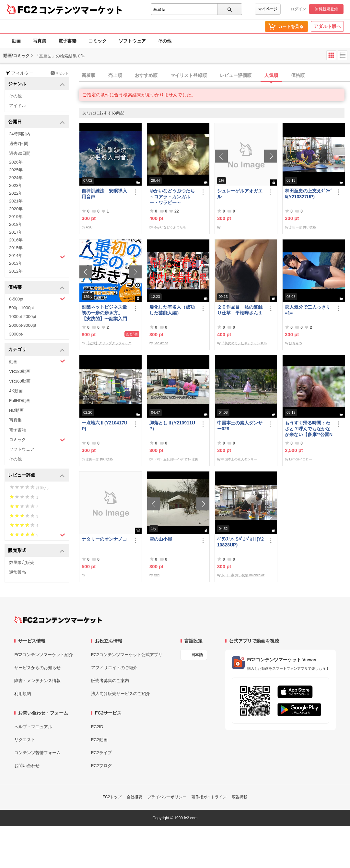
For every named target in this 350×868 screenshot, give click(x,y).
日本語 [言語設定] (197, 655)
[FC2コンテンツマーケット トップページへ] (58, 620)
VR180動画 (20, 371)
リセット (59, 73)
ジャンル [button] (36, 84)
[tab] (215, 76)
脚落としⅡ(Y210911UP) (172, 426)
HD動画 (16, 410)
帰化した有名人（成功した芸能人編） (172, 310)
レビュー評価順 (236, 75)
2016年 (16, 240)
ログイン (298, 9)
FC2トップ (112, 797)
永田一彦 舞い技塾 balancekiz (243, 575)
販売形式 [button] (36, 551)
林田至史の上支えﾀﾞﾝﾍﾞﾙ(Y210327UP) (309, 194)
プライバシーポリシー (167, 797)
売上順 (115, 75)
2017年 (16, 232)
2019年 (16, 217)
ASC (89, 227)
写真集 (40, 41)
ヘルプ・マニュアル (33, 727)
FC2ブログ (101, 766)
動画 (16, 41)
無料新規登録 (326, 9)
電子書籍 (67, 41)
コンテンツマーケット (81, 10)
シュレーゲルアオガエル (240, 194)
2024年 (16, 178)
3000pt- (16, 334)
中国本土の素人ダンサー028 (240, 426)
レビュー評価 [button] (36, 476)
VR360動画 (20, 381)
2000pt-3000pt (23, 325)
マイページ (268, 9)
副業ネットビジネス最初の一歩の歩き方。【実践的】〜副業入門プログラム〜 (104, 313)
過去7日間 (19, 144)
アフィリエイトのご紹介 (114, 668)
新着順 (88, 75)
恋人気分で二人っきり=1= (308, 310)
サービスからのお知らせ (37, 668)
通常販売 (17, 572)
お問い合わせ (27, 766)
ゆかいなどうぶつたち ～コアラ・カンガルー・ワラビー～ (173, 197)
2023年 (16, 185)
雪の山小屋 (161, 539)
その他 (165, 41)
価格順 (298, 75)
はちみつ (296, 343)
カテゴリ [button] (36, 350)
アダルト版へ (327, 26)
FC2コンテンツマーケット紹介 (44, 655)
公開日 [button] (36, 122)
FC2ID (97, 727)
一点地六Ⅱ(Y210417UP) (105, 426)
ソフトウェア (132, 41)
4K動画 (16, 391)
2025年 (16, 170)
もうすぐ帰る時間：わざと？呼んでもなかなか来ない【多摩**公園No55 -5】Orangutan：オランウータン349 (309, 429)
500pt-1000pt (22, 308)
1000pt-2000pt (23, 317)
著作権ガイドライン (209, 797)
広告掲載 (239, 797)
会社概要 (134, 797)
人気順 (271, 75)
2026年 (16, 162)
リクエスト (25, 740)
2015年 (16, 248)
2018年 (16, 224)
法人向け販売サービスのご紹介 (121, 694)
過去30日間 (20, 153)
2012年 (16, 271)
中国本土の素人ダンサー (239, 459)
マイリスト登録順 (189, 75)
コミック (98, 41)
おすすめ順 (146, 75)
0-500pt (37, 299)
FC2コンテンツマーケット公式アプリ (127, 655)
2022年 (16, 193)
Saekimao (161, 343)
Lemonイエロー (301, 459)
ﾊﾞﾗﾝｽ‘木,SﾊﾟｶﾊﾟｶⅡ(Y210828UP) (240, 542)
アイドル (17, 106)
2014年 (37, 256)
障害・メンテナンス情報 (37, 681)
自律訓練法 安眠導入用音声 (104, 194)
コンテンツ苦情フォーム (37, 753)
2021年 (16, 201)
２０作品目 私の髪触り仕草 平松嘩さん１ (240, 310)
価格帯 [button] (36, 288)
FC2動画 (99, 740)
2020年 (16, 209)
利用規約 (23, 694)
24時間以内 (20, 134)
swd (157, 575)
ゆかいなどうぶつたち (170, 227)
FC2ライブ (101, 753)
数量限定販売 (22, 562)
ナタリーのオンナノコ (104, 539)
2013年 (16, 263)
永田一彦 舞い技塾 (303, 227)
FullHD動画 (20, 401)
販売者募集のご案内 (110, 681)
